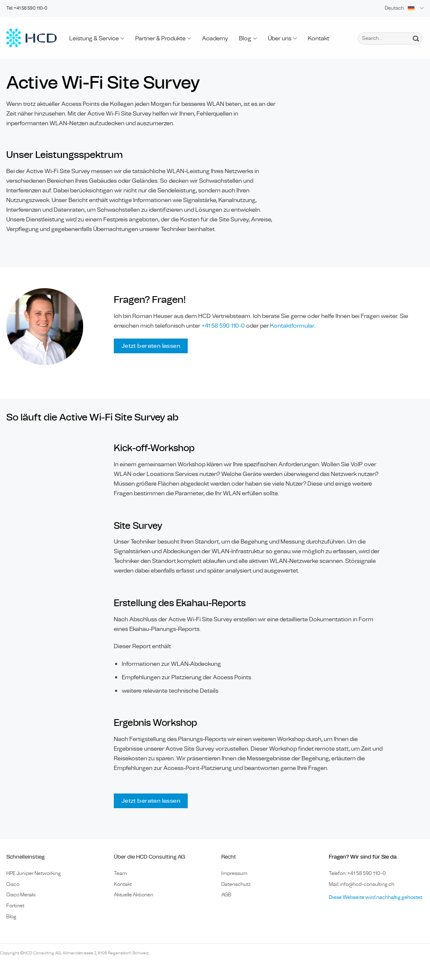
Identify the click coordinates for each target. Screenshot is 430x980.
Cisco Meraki (21, 895)
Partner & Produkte (163, 39)
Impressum (234, 873)
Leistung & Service (97, 39)
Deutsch (404, 8)
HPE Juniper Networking (34, 873)
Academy (215, 38)
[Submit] (416, 38)
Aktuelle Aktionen (134, 895)
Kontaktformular (292, 326)
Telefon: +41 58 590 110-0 (357, 873)
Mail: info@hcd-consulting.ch (362, 884)
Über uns (282, 39)
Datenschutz (236, 884)
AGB (226, 895)
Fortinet (15, 906)
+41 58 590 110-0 (223, 326)
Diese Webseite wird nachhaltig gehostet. (376, 897)
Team (120, 873)
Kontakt (319, 38)
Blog (248, 39)
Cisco (13, 884)
